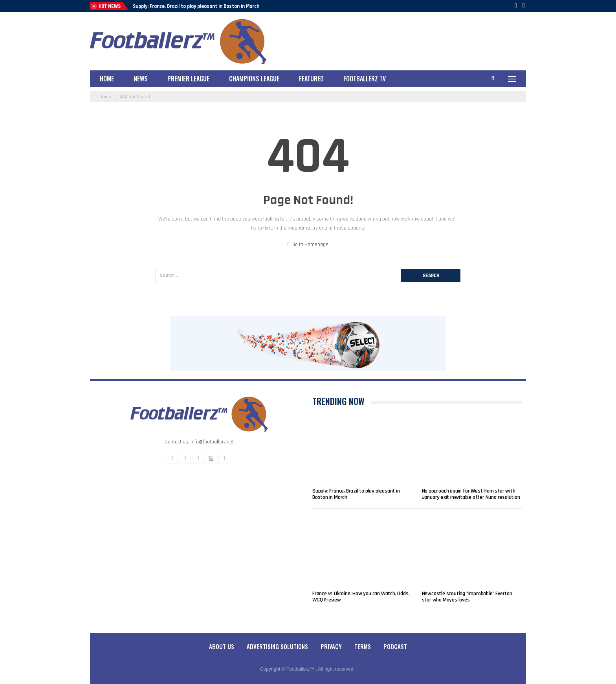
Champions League (254, 79)
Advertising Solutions (277, 646)
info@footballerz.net (212, 442)
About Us (222, 646)
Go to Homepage (308, 245)
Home (107, 79)
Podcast (395, 646)
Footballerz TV (365, 79)
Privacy (331, 646)
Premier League (188, 79)
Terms (363, 646)
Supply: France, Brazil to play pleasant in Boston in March (196, 6)
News (141, 79)
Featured (311, 79)
